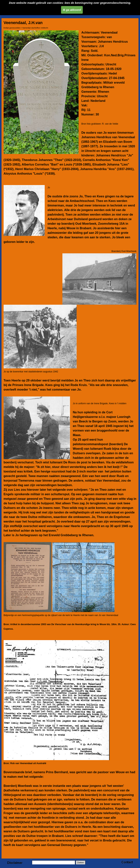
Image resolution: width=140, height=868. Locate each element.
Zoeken (81, 863)
